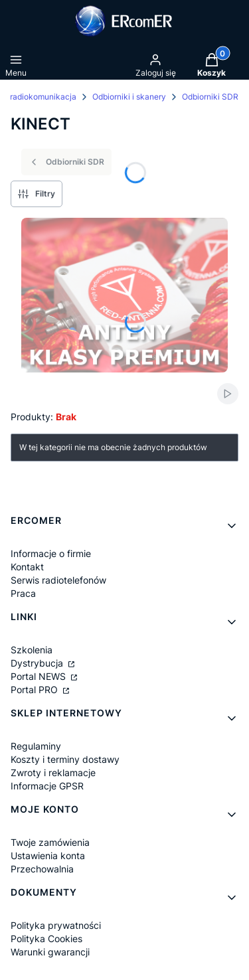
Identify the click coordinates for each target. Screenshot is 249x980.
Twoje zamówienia (50, 842)
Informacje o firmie (51, 553)
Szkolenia (32, 650)
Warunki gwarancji (50, 952)
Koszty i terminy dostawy (65, 759)
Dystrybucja (38, 663)
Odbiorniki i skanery (129, 97)
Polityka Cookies (46, 939)
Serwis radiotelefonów (58, 580)
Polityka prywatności (56, 925)
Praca (23, 593)
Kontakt (27, 567)
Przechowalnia (42, 869)
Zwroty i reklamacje (53, 773)
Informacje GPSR (47, 786)
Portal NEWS (40, 676)
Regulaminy (36, 746)
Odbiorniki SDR (210, 97)
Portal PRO (36, 690)
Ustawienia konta (48, 856)
